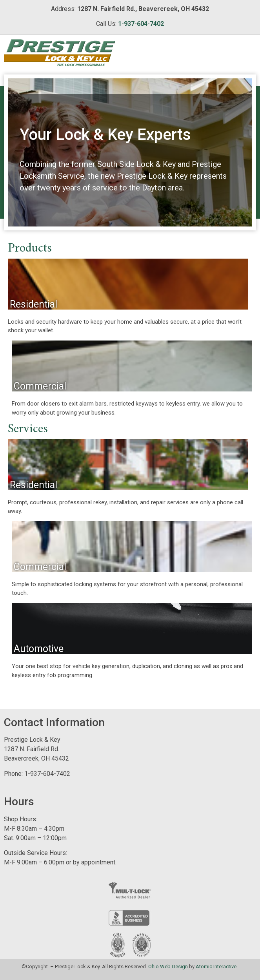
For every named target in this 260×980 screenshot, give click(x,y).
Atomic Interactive (216, 966)
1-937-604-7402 (141, 24)
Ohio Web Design (168, 966)
